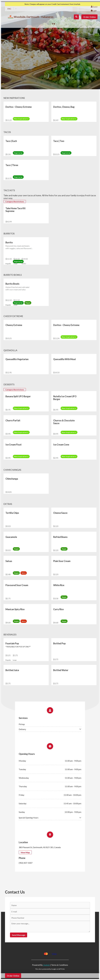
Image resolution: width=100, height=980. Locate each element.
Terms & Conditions (60, 965)
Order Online (89, 17)
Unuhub (46, 965)
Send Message (19, 935)
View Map (25, 852)
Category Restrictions (15, 202)
